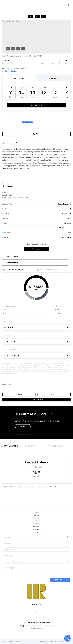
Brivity (11, 642)
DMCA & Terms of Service (57, 642)
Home (37, 512)
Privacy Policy (43, 642)
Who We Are (37, 529)
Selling (36, 521)
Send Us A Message (60, 580)
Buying (36, 518)
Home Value (37, 527)
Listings (37, 515)
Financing (36, 524)
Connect (36, 532)
